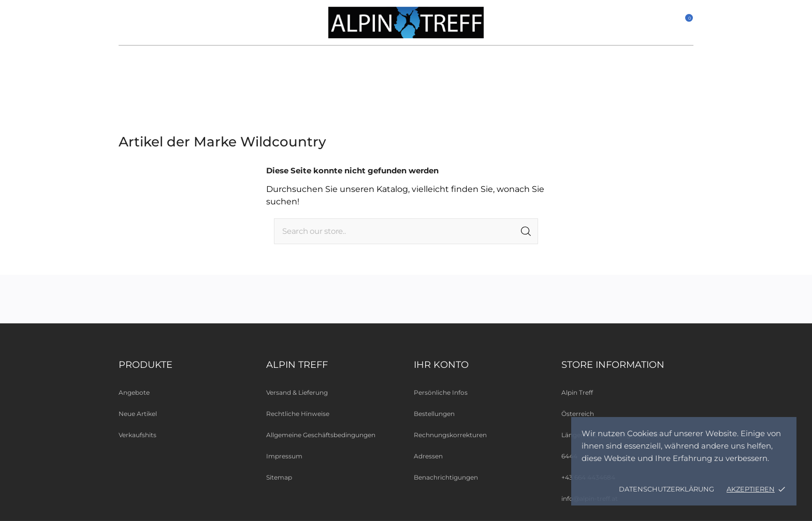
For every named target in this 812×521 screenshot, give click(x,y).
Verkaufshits (137, 435)
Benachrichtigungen (446, 477)
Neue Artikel (138, 414)
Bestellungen (434, 414)
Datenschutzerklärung (666, 489)
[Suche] (406, 231)
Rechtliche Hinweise (298, 414)
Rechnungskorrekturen (450, 435)
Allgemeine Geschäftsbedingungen (321, 435)
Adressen (428, 456)
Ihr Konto (441, 365)
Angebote (134, 392)
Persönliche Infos (441, 392)
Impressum (284, 456)
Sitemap (279, 477)
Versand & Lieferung (297, 392)
